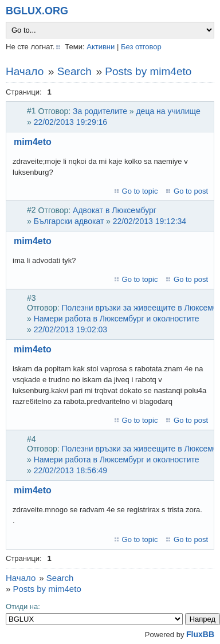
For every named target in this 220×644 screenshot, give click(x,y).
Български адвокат (69, 221)
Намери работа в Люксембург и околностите (117, 319)
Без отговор (141, 47)
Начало (25, 71)
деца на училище (168, 111)
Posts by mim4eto (148, 71)
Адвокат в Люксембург (115, 210)
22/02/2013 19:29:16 (70, 122)
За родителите (100, 111)
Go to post (191, 191)
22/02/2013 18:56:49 (70, 470)
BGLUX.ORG (37, 11)
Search (74, 71)
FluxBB (200, 634)
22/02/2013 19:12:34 (150, 221)
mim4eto (33, 142)
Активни (101, 47)
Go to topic (140, 191)
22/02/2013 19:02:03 (70, 329)
